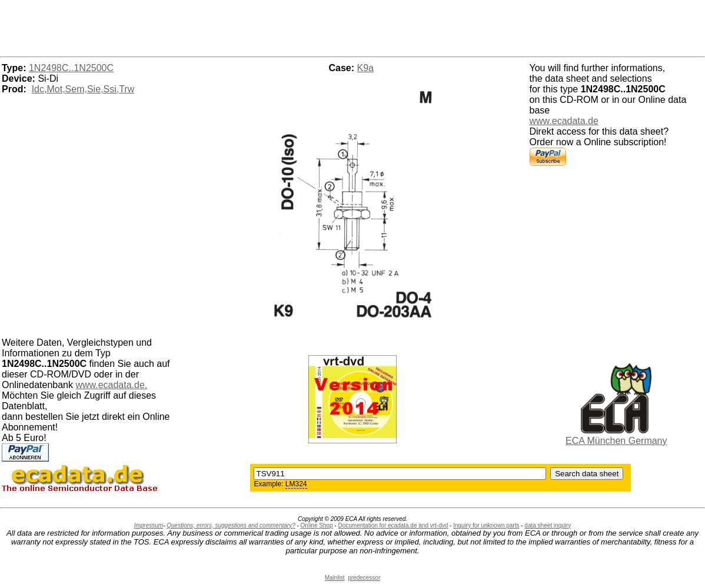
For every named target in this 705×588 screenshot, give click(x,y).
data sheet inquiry (548, 525)
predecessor (364, 578)
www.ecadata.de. (111, 385)
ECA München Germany (616, 441)
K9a (365, 68)
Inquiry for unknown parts (486, 525)
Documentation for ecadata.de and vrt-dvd (393, 525)
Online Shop (317, 525)
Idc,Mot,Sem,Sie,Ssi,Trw (83, 89)
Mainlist (335, 578)
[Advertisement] (352, 26)
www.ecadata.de (564, 121)
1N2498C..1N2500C (71, 68)
